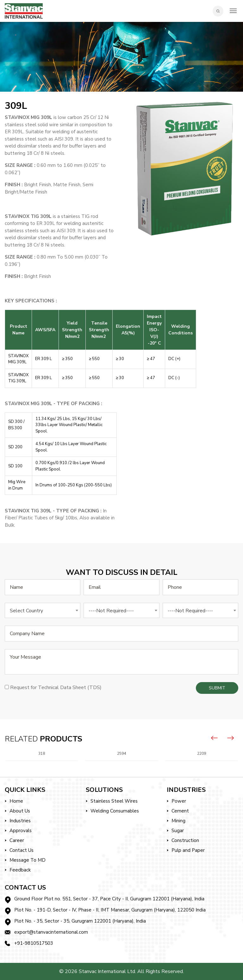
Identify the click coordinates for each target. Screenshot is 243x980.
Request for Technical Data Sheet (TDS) (56, 687)
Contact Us (22, 850)
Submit (217, 688)
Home (16, 801)
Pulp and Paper (188, 850)
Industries (20, 821)
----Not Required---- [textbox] (111, 611)
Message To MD (28, 860)
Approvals (21, 831)
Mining (178, 821)
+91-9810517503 (34, 943)
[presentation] (215, 738)
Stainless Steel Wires (114, 801)
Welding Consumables (115, 811)
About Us (20, 811)
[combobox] (43, 610)
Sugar (178, 831)
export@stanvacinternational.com (51, 932)
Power (179, 801)
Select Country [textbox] (26, 611)
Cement (180, 811)
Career (17, 840)
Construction (185, 840)
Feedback (20, 870)
